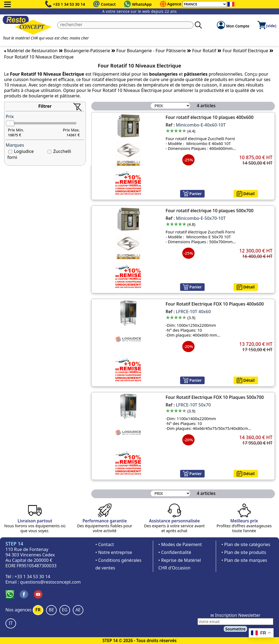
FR (38, 610)
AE (78, 610)
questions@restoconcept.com (51, 582)
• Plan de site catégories (246, 544)
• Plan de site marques (244, 560)
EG (65, 610)
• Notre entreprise (114, 552)
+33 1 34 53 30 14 (69, 4)
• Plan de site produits (244, 552)
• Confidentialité (175, 552)
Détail (246, 194)
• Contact (105, 544)
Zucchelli (62, 151)
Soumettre (235, 629)
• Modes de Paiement (180, 544)
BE (51, 610)
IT (11, 623)
